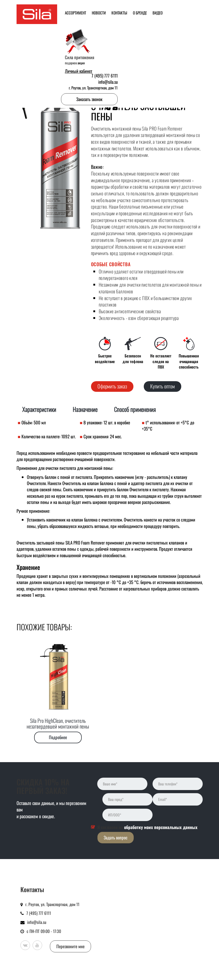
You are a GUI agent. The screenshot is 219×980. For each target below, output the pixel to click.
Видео (158, 13)
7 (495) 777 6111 (105, 76)
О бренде (140, 13)
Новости (99, 13)
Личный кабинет (79, 71)
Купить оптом (163, 386)
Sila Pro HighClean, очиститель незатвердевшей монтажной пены (58, 723)
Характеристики (39, 409)
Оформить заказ (112, 386)
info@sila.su (108, 82)
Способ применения (135, 409)
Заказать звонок (89, 99)
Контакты (119, 13)
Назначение (85, 409)
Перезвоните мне (70, 946)
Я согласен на (147, 827)
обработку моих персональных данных (161, 827)
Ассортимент (75, 13)
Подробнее (58, 737)
